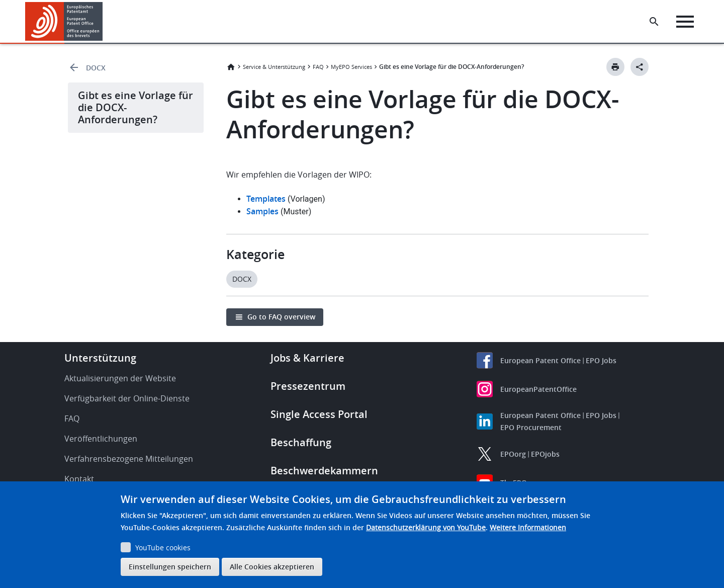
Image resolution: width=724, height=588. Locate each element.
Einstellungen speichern (170, 567)
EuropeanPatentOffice (538, 389)
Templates (266, 199)
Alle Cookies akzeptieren (272, 567)
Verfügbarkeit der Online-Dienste (127, 398)
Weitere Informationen (528, 527)
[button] (104, 22)
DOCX (96, 68)
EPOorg (513, 454)
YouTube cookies (163, 548)
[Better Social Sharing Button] (640, 67)
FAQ (318, 67)
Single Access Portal (319, 414)
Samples (262, 211)
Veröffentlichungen (101, 439)
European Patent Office (540, 360)
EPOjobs (545, 454)
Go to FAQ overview (281, 317)
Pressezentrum (308, 386)
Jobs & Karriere (307, 358)
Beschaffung (301, 442)
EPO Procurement (531, 427)
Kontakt (79, 479)
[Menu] (687, 22)
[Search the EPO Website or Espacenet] (656, 22)
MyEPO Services (351, 67)
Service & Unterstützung (274, 67)
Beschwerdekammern (324, 471)
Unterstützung (100, 358)
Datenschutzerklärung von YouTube (426, 527)
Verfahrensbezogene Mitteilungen (129, 459)
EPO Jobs (601, 360)
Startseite (231, 67)
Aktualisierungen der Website (120, 378)
